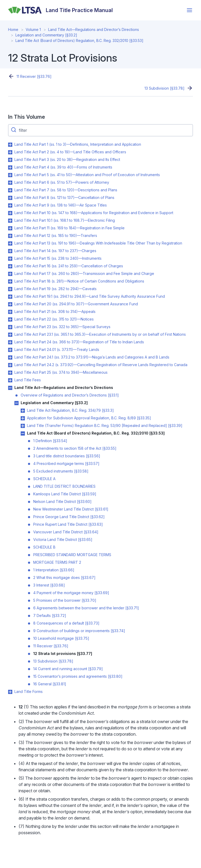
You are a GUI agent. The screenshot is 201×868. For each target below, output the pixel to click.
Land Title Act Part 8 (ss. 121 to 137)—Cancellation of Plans (64, 197)
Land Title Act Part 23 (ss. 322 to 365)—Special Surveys (62, 327)
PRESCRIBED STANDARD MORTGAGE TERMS (72, 555)
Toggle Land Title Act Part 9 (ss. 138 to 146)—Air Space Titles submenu (10, 205)
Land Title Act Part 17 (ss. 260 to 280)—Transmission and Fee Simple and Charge (84, 273)
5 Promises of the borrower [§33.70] (65, 600)
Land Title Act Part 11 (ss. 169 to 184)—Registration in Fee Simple (69, 228)
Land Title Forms (29, 691)
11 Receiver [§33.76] (34, 76)
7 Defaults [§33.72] (50, 615)
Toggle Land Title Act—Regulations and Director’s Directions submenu (10, 388)
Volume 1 (33, 29)
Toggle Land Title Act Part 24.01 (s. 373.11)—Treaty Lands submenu (10, 350)
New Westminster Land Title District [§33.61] (71, 509)
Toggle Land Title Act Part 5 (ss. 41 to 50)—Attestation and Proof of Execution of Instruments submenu (10, 175)
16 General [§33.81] (50, 684)
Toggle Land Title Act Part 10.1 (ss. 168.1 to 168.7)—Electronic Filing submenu (10, 221)
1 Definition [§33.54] (50, 441)
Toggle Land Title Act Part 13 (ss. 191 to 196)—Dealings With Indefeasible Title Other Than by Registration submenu (10, 243)
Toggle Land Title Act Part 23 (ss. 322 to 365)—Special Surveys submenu (10, 327)
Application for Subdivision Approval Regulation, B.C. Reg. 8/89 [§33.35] (89, 418)
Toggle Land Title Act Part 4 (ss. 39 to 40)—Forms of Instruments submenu (10, 167)
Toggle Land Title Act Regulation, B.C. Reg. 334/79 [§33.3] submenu (23, 411)
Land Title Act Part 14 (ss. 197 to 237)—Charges (55, 251)
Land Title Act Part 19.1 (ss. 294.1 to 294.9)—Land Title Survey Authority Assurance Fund (90, 296)
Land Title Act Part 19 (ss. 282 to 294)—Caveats (55, 289)
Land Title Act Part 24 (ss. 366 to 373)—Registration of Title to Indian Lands (79, 342)
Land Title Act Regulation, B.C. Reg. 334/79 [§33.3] (70, 410)
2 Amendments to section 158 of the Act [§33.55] (75, 448)
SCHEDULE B (44, 547)
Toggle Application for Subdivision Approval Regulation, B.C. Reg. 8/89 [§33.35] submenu (23, 418)
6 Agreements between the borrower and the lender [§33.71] (86, 608)
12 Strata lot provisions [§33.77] (63, 653)
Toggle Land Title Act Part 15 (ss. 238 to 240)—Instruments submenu (10, 259)
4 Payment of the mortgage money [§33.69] (71, 593)
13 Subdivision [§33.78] (164, 88)
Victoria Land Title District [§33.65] (63, 539)
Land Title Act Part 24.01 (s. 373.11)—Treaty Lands (57, 349)
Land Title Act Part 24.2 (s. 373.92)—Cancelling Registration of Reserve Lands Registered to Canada (101, 365)
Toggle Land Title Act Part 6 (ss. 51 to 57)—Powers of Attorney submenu (10, 183)
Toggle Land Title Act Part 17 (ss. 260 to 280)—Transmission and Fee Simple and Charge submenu (10, 274)
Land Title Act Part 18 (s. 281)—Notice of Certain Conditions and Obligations (79, 281)
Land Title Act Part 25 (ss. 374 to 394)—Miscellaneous (61, 372)
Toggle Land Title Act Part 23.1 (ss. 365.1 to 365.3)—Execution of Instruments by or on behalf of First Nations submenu (10, 335)
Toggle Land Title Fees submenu (10, 380)
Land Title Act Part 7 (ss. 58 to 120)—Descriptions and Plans (66, 190)
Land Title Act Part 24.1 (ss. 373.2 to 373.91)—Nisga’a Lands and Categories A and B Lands (92, 357)
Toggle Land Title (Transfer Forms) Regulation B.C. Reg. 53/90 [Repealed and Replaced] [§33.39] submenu (23, 426)
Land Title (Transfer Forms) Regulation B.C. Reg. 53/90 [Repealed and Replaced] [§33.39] (105, 425)
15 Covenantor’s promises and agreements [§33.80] (78, 676)
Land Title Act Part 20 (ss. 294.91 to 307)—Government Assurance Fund (76, 304)
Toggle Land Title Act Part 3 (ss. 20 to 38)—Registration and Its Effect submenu (10, 160)
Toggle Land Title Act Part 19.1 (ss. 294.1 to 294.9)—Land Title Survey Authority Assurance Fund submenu (10, 297)
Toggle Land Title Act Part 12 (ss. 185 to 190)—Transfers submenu (10, 236)
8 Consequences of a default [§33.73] (66, 623)
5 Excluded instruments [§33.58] (61, 471)
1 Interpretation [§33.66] (54, 570)
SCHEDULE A (44, 479)
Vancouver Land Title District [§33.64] (66, 532)
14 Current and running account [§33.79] (68, 669)
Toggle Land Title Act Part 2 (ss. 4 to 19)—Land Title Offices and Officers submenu (10, 152)
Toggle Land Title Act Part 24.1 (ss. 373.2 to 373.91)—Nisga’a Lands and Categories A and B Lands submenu (10, 357)
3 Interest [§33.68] (49, 585)
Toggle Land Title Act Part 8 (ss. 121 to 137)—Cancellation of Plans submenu (10, 198)
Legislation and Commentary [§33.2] (46, 35)
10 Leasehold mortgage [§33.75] (61, 638)
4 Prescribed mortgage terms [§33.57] (66, 463)
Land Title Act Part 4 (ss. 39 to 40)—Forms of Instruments (63, 167)
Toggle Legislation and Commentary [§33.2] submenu (16, 403)
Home (13, 29)
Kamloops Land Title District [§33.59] (65, 494)
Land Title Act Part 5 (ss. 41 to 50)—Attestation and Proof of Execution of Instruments (87, 175)
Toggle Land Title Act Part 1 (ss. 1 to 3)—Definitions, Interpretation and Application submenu (10, 145)
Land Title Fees (28, 380)
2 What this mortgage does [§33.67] (64, 577)
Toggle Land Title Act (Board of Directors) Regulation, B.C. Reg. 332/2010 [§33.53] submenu (23, 433)
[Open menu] (189, 10)
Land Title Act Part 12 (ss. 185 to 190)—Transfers (56, 235)
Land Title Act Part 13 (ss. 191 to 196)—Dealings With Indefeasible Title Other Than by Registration (98, 243)
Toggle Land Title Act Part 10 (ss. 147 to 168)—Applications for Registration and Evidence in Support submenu (10, 213)
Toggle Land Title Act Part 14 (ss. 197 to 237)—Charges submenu (10, 251)
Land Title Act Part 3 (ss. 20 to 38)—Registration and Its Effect (67, 159)
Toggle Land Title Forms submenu (10, 692)
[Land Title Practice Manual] (60, 10)
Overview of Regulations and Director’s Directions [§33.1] (70, 395)
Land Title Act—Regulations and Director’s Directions (94, 29)
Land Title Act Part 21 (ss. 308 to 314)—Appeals (55, 311)
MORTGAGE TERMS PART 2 (57, 562)
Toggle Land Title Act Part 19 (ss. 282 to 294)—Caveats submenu (10, 289)
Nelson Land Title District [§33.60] (62, 501)
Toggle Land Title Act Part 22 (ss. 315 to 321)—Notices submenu (10, 319)
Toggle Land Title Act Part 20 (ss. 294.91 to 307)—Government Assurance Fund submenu (10, 304)
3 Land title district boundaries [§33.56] (67, 456)
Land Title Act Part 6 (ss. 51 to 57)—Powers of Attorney (62, 182)
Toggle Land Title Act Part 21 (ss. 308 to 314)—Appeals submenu (10, 312)
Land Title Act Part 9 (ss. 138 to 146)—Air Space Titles (61, 205)
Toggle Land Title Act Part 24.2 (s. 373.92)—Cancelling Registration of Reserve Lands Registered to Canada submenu (10, 365)
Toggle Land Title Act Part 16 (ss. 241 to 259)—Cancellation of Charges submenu (10, 266)
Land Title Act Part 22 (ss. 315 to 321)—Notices (54, 319)
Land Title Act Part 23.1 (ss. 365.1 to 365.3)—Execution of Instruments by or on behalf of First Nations (100, 334)
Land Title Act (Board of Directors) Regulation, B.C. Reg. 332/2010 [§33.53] (79, 40)
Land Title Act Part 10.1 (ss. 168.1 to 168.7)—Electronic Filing (65, 220)
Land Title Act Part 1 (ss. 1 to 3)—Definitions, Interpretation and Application (78, 144)
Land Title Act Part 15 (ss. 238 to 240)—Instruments (58, 258)
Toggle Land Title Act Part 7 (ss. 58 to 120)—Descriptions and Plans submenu (10, 190)
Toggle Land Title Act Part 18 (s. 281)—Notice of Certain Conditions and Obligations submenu (10, 281)
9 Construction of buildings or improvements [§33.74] (79, 631)
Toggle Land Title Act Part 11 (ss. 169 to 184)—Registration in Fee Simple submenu (10, 228)
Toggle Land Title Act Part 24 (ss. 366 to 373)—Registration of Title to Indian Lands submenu (10, 342)
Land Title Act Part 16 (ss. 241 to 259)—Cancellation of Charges (69, 266)
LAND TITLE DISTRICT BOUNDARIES (64, 486)
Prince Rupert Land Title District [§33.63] (68, 524)
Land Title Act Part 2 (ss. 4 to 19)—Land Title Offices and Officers (70, 152)
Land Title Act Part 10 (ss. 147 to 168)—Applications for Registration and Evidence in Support (94, 213)
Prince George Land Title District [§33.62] (69, 517)
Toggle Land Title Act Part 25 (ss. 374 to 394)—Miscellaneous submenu (10, 373)
